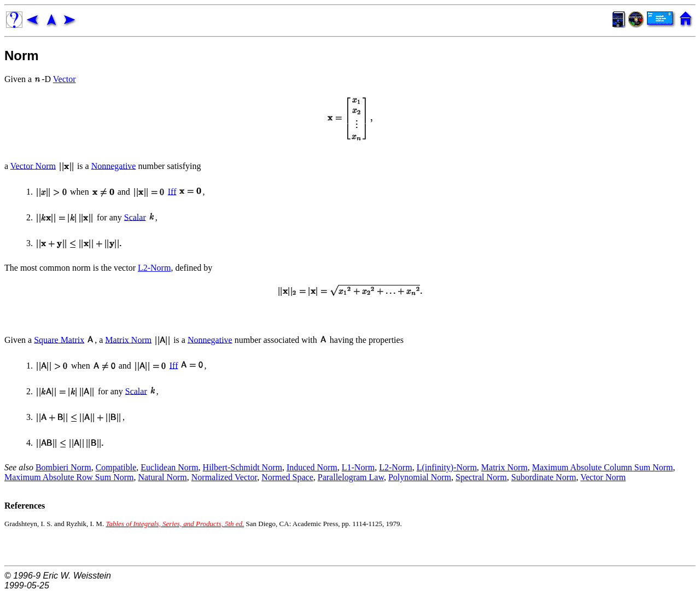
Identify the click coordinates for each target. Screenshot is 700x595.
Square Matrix (59, 339)
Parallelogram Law (351, 477)
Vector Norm (33, 165)
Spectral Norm (481, 477)
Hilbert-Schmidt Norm (243, 467)
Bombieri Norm (63, 467)
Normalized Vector (224, 477)
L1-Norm (358, 467)
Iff (172, 191)
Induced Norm (312, 467)
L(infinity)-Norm (447, 467)
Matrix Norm (128, 339)
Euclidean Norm (169, 467)
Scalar (135, 217)
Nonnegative (114, 165)
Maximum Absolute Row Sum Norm (69, 477)
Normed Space (287, 477)
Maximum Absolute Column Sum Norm (603, 467)
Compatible (116, 467)
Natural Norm (162, 477)
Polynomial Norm (420, 477)
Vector (65, 79)
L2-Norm (154, 268)
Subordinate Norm (544, 477)
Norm (22, 56)
